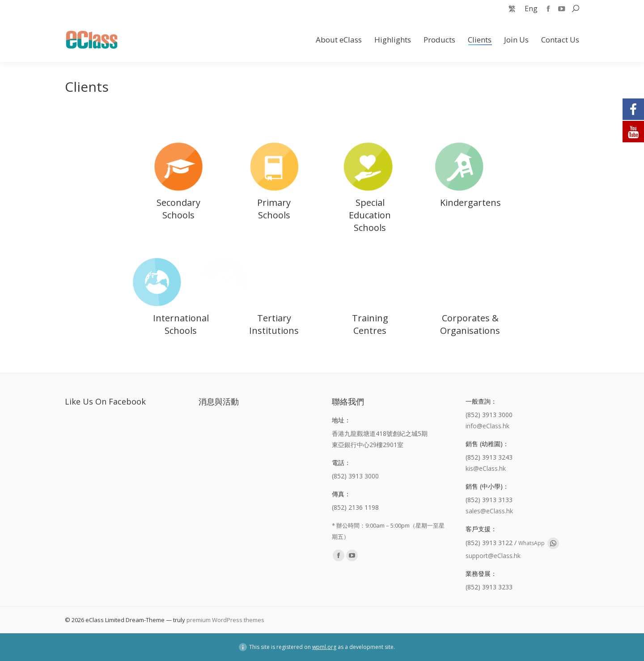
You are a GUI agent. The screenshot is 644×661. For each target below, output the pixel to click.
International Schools (181, 324)
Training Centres (370, 324)
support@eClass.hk (493, 556)
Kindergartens (470, 203)
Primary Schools (274, 209)
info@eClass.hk (487, 426)
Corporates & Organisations (470, 324)
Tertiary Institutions (274, 324)
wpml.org (324, 647)
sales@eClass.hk (489, 511)
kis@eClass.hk (486, 468)
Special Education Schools (370, 215)
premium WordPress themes (225, 620)
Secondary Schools (178, 209)
